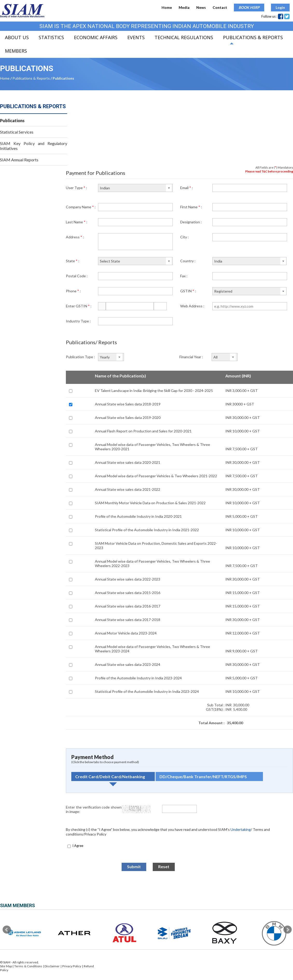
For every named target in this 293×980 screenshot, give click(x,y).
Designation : (191, 222)
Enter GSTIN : (79, 306)
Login (280, 7)
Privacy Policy (72, 966)
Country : (188, 261)
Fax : (184, 276)
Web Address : (192, 306)
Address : (75, 237)
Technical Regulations (184, 37)
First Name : (191, 207)
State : (73, 261)
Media (184, 7)
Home (167, 7)
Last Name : (77, 222)
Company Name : (81, 207)
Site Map (6, 966)
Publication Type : (80, 357)
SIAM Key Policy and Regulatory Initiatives (34, 146)
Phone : (73, 291)
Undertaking (241, 829)
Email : (187, 188)
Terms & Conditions (29, 966)
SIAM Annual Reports (19, 160)
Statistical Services (17, 132)
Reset (164, 867)
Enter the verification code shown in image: (94, 809)
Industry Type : (78, 321)
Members (16, 51)
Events (136, 37)
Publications (12, 120)
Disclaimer (52, 966)
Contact (220, 7)
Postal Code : (77, 276)
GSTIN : (188, 291)
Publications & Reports (253, 37)
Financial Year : (191, 357)
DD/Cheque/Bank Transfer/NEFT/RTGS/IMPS (203, 777)
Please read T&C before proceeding (269, 171)
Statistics (51, 37)
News (201, 7)
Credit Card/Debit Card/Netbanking (110, 777)
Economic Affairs (96, 37)
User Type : (76, 188)
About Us (17, 37)
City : (184, 237)
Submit (134, 867)
